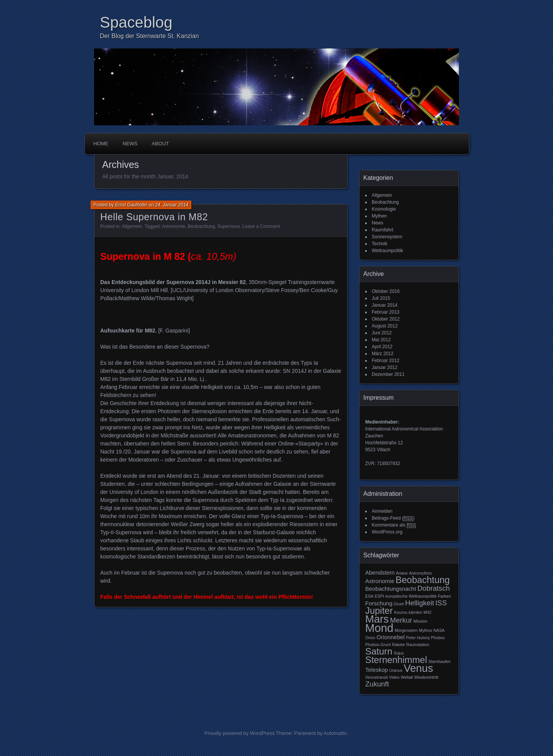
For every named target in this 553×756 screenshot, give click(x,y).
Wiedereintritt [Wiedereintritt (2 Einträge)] (426, 677)
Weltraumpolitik (387, 251)
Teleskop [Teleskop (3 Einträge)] (377, 670)
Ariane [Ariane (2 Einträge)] (402, 573)
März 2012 (383, 354)
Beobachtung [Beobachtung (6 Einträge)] (423, 580)
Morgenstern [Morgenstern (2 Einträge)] (406, 630)
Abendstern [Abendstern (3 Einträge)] (380, 572)
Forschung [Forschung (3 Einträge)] (379, 603)
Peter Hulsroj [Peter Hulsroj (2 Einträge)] (418, 638)
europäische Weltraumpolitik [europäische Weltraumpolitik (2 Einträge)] (411, 596)
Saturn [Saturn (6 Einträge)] (379, 651)
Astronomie (174, 226)
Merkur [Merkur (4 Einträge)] (401, 620)
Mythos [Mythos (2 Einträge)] (426, 630)
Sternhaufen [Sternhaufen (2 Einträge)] (439, 661)
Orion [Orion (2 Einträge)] (370, 638)
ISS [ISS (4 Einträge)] (441, 603)
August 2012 (385, 326)
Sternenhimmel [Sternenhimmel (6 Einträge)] (396, 660)
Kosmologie (384, 209)
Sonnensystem (387, 237)
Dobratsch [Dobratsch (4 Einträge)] (434, 588)
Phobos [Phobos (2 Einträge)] (438, 638)
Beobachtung (201, 226)
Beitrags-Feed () (393, 518)
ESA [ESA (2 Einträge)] (369, 596)
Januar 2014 (385, 305)
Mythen (379, 216)
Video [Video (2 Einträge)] (394, 677)
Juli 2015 (381, 298)
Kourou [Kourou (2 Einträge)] (401, 612)
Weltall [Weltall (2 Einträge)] (407, 677)
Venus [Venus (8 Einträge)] (418, 668)
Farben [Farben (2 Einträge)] (444, 596)
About (160, 144)
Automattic (335, 733)
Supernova (228, 226)
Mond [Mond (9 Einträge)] (379, 628)
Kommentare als (394, 525)
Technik (380, 244)
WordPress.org (387, 532)
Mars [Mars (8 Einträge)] (377, 619)
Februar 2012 (386, 361)
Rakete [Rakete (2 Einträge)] (399, 645)
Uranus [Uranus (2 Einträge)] (396, 670)
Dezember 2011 (388, 374)
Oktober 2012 (386, 319)
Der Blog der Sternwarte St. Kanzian (149, 36)
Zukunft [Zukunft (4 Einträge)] (377, 684)
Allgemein (132, 226)
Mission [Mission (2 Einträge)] (421, 621)
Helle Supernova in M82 (154, 217)
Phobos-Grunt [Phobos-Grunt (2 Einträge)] (378, 645)
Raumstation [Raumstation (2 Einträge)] (418, 645)
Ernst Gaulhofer (131, 205)
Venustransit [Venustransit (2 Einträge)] (377, 677)
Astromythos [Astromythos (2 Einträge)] (420, 573)
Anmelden (382, 511)
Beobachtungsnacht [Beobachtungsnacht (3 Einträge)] (391, 589)
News (130, 144)
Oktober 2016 (386, 291)
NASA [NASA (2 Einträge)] (439, 630)
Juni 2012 (382, 333)
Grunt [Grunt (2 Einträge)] (399, 604)
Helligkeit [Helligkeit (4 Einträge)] (420, 603)
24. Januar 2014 (172, 205)
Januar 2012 (385, 367)
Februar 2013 (386, 312)
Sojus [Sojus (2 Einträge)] (399, 653)
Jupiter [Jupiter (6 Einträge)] (379, 611)
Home (101, 144)
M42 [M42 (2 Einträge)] (428, 612)
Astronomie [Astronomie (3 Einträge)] (380, 581)
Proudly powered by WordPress (239, 733)
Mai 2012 (381, 340)
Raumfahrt (382, 230)
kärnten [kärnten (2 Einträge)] (416, 612)
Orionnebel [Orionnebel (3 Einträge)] (390, 637)
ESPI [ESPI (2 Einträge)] (379, 596)
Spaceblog (136, 22)
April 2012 (382, 347)
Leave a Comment (261, 226)
